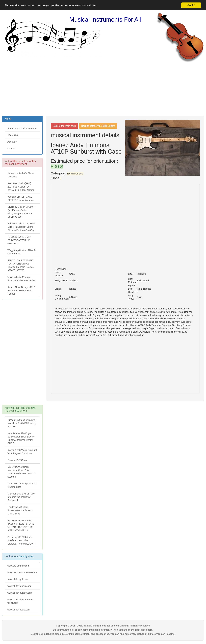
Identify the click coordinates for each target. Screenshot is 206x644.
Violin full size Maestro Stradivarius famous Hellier (21, 279)
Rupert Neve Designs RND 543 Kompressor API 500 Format (21, 290)
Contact (11, 149)
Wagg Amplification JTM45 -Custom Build (22, 252)
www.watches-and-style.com (22, 572)
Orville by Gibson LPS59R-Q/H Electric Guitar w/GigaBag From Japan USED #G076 (21, 212)
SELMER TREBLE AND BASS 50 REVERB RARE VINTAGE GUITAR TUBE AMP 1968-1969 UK (21, 525)
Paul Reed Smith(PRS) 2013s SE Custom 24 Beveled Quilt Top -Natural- (21, 187)
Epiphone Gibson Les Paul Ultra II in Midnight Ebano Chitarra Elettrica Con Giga (21, 227)
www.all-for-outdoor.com (20, 593)
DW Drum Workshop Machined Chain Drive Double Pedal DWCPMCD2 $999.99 (22, 472)
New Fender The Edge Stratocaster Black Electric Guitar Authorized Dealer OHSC (21, 438)
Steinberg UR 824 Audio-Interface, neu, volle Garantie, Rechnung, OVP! (21, 540)
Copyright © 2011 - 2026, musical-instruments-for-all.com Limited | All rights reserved (103, 625)
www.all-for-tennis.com (19, 586)
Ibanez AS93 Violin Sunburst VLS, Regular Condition (22, 452)
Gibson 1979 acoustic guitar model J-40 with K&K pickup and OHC (22, 423)
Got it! (191, 5)
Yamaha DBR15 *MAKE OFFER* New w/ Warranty (21, 198)
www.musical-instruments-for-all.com (21, 601)
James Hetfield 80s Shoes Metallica (21, 175)
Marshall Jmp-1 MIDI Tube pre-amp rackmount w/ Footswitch (21, 497)
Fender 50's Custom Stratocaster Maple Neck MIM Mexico (20, 510)
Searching (13, 135)
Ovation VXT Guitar (17, 460)
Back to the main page (64, 126)
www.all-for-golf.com (18, 579)
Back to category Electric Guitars (98, 126)
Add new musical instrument (22, 128)
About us (12, 142)
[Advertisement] (103, 89)
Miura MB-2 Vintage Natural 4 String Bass (22, 485)
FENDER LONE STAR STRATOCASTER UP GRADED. (19, 240)
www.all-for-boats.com (19, 609)
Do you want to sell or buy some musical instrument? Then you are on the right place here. (103, 630)
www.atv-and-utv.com (18, 566)
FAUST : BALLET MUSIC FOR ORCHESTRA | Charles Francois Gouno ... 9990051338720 (21, 265)
